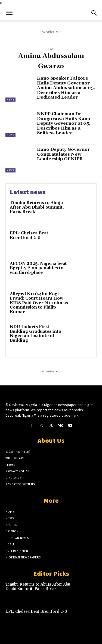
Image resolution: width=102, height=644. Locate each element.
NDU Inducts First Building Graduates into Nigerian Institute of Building (35, 334)
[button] (9, 13)
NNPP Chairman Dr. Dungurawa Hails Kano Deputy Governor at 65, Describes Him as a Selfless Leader (64, 123)
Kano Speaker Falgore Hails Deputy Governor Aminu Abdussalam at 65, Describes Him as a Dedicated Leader (66, 88)
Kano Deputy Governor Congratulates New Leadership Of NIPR (64, 154)
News (10, 100)
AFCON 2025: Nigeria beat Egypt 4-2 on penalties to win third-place (38, 268)
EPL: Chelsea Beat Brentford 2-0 (29, 235)
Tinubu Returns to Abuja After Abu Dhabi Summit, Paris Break (37, 207)
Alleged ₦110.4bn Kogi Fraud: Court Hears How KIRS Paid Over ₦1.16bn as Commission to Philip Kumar (39, 303)
